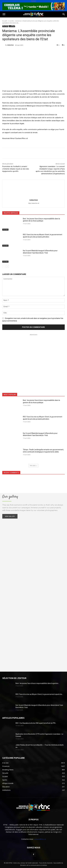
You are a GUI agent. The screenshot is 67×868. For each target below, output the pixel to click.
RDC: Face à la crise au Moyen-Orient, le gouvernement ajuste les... (39, 694)
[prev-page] (4, 266)
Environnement (48, 20)
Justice (5, 26)
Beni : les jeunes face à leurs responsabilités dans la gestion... (37, 683)
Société (17, 20)
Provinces (41, 26)
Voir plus (33, 466)
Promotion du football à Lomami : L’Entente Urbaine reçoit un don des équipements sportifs (16, 169)
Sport (26, 20)
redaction (10, 45)
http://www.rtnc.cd (34, 203)
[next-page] (7, 266)
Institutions (28, 26)
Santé (35, 20)
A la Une (5, 230)
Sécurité (15, 26)
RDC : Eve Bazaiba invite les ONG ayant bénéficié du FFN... (36, 723)
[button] (4, 14)
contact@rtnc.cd (40, 839)
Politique (6, 20)
